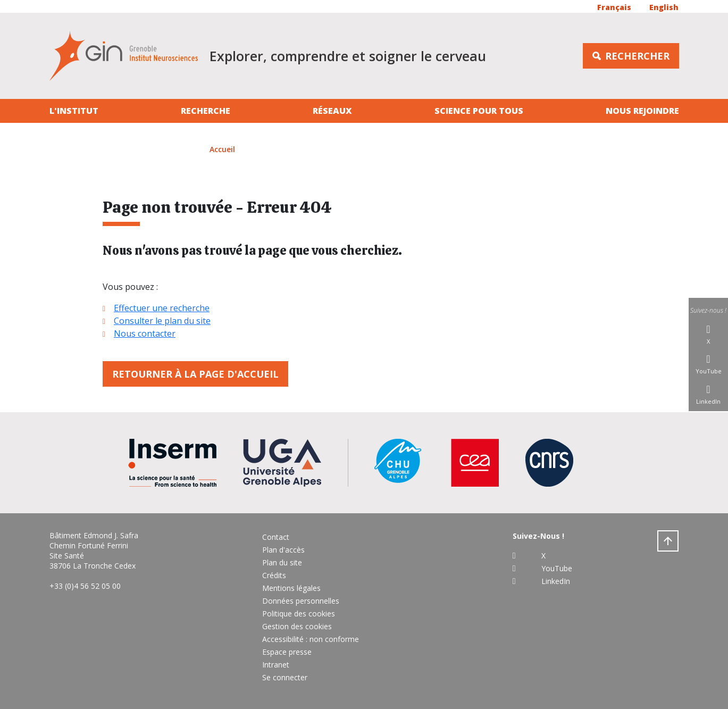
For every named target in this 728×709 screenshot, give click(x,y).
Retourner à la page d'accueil (195, 374)
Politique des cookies (299, 614)
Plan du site (282, 562)
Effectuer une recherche (162, 308)
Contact (276, 537)
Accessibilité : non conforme (311, 639)
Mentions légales (291, 588)
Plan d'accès (283, 550)
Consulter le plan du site (162, 321)
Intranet (276, 665)
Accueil (222, 149)
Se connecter (285, 677)
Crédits (274, 575)
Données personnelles (301, 601)
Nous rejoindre (642, 111)
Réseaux (332, 111)
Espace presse (287, 652)
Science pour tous (479, 111)
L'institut (74, 111)
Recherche (206, 111)
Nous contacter (145, 333)
